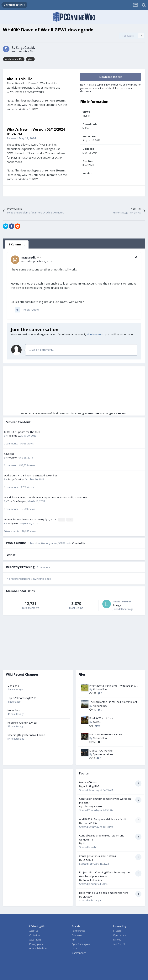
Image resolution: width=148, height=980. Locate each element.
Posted (37, 261)
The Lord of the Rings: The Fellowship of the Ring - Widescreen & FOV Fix (115, 702)
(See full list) (79, 543)
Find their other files (23, 51)
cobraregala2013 (92, 806)
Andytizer (13, 523)
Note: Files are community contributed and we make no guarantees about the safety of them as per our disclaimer (110, 88)
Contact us (35, 935)
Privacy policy (36, 944)
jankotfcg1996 (91, 786)
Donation (93, 413)
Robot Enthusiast (93, 880)
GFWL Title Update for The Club (22, 432)
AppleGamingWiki (81, 944)
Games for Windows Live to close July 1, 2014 (30, 519)
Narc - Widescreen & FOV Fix (106, 734)
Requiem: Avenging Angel (22, 722)
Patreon (121, 413)
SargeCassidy (26, 48)
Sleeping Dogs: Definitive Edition (26, 735)
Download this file (111, 77)
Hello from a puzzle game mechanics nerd (104, 892)
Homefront (14, 710)
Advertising (35, 939)
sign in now (94, 334)
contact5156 (90, 823)
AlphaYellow (100, 689)
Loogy (117, 605)
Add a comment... (41, 350)
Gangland (13, 685)
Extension (77, 935)
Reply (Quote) (31, 310)
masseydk (29, 257)
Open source (120, 935)
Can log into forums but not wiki (98, 856)
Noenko (12, 458)
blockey (87, 896)
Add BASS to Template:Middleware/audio (103, 819)
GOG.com (77, 948)
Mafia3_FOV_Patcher (101, 750)
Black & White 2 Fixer (101, 718)
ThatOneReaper (17, 501)
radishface (14, 436)
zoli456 (11, 554)
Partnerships (78, 931)
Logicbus (88, 859)
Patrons (117, 939)
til (84, 843)
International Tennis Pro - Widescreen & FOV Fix (113, 685)
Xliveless (9, 454)
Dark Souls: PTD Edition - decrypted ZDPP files (31, 475)
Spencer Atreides (103, 754)
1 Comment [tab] (17, 244)
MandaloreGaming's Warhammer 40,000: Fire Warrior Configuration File (45, 497)
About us (34, 931)
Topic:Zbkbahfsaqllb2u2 (22, 698)
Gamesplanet (79, 953)
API (74, 939)
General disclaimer (39, 948)
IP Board (117, 931)
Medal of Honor (88, 782)
